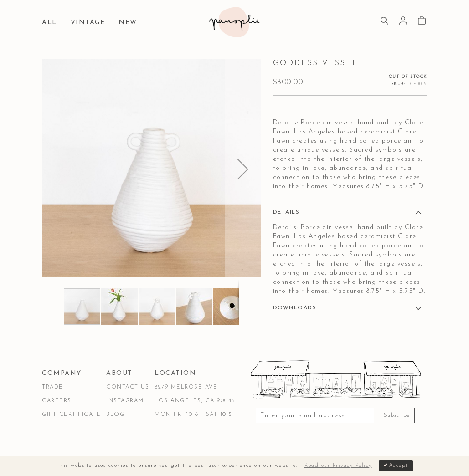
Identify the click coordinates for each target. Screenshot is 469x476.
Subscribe (397, 415)
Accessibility (218, 446)
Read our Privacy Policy (338, 466)
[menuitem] (52, 23)
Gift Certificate (71, 415)
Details (286, 212)
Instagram (125, 401)
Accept (399, 466)
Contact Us (128, 387)
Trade (53, 387)
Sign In (403, 21)
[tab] (350, 212)
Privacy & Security (154, 446)
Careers (57, 401)
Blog (115, 415)
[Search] (384, 22)
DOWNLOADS (295, 308)
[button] (243, 169)
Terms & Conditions (77, 446)
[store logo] (234, 22)
